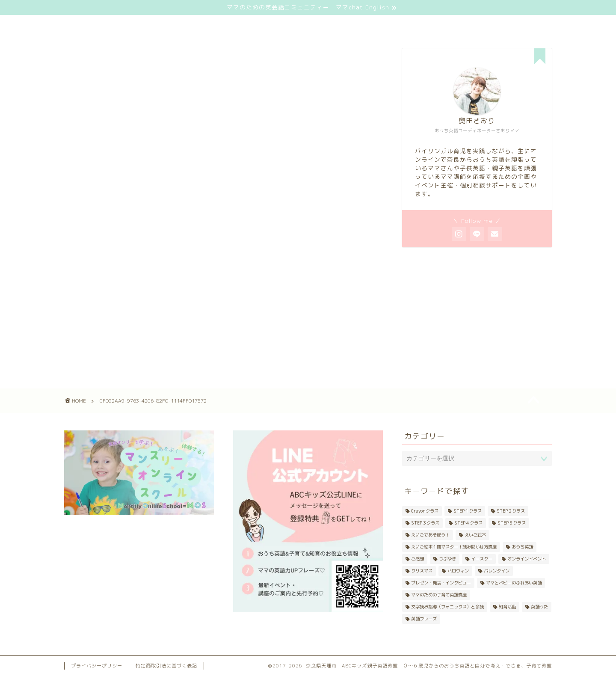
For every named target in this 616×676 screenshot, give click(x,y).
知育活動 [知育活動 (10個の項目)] (507, 607)
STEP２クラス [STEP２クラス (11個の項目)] (511, 511)
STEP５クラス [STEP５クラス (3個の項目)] (512, 523)
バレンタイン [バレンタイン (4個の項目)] (497, 571)
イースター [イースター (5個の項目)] (482, 559)
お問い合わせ (425, 25)
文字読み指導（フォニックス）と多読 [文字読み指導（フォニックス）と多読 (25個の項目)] (447, 607)
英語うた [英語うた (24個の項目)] (539, 607)
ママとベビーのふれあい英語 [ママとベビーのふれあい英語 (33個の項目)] (514, 583)
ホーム (116, 25)
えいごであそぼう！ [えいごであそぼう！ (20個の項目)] (430, 535)
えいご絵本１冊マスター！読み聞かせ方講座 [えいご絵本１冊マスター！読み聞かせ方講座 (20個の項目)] (454, 547)
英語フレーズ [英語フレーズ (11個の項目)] (424, 619)
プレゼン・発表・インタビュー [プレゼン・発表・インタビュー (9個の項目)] (441, 583)
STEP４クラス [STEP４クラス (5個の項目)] (468, 523)
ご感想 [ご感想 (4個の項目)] (418, 559)
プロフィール (322, 25)
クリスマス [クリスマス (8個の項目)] (422, 571)
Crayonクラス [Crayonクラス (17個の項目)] (425, 511)
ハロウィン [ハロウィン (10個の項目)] (458, 571)
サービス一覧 (219, 25)
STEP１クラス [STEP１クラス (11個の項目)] (468, 511)
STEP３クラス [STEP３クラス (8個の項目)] (425, 523)
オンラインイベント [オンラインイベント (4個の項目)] (527, 559)
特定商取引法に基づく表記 (166, 666)
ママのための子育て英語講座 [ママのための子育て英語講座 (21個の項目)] (439, 595)
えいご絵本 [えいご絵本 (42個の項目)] (475, 535)
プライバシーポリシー (97, 666)
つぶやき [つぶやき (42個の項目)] (447, 559)
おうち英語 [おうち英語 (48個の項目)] (522, 547)
